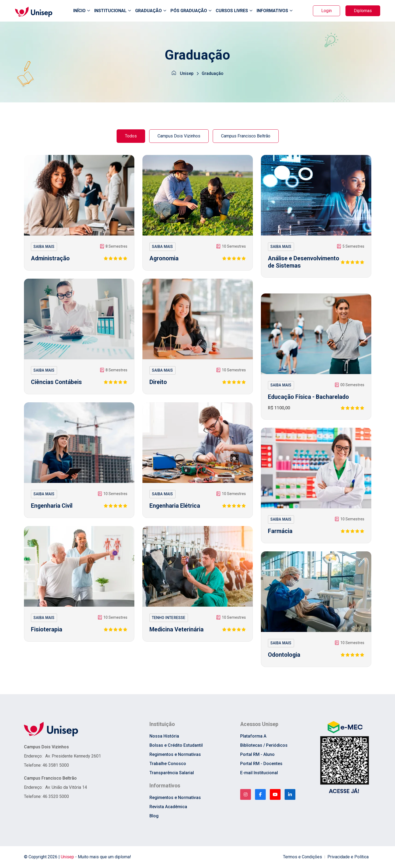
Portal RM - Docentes (261, 765)
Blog (154, 817)
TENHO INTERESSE (169, 619)
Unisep (187, 76)
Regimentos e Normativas (175, 756)
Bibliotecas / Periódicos (264, 747)
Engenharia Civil (52, 507)
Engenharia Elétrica (175, 507)
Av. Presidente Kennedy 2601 (73, 757)
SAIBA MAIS (44, 248)
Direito (158, 383)
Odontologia (284, 656)
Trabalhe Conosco (168, 765)
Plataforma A (253, 737)
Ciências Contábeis (57, 383)
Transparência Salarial (172, 774)
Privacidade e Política (348, 858)
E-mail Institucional (259, 774)
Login (326, 11)
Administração (50, 260)
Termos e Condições (303, 858)
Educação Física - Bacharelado (309, 398)
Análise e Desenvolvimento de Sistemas (295, 267)
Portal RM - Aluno (257, 756)
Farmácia (280, 532)
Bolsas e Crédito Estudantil (176, 747)
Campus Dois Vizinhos (179, 137)
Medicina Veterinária (177, 631)
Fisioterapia (47, 631)
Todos (131, 137)
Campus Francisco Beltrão (246, 137)
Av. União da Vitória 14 (66, 788)
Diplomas (363, 11)
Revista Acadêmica (168, 808)
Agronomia (164, 260)
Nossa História (164, 737)
